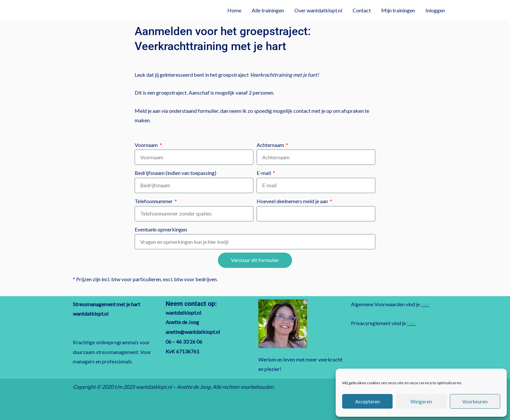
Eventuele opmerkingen (161, 229)
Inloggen (435, 10)
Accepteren (368, 401)
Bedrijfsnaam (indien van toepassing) (175, 173)
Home (234, 10)
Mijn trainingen (398, 10)
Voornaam (147, 145)
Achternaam (271, 145)
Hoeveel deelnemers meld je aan (293, 201)
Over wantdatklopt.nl (318, 10)
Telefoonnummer (154, 201)
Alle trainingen (268, 10)
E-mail (264, 173)
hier (425, 304)
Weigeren (421, 401)
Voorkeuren (475, 401)
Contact (362, 10)
